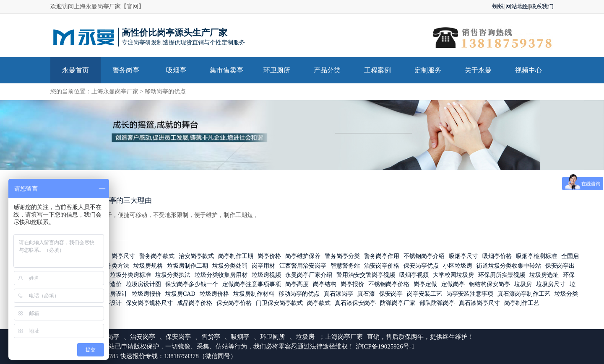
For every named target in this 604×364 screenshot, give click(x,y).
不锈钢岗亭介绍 (424, 257)
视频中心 (528, 70)
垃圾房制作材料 (254, 294)
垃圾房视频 (266, 275)
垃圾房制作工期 (187, 266)
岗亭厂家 (350, 337)
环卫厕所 (277, 70)
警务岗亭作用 (382, 257)
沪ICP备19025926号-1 (385, 346)
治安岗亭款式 (196, 257)
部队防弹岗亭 (437, 303)
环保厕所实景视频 (502, 275)
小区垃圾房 (458, 266)
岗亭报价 (352, 285)
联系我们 (542, 6)
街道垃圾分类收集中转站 (509, 266)
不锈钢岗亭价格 (389, 285)
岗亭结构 (325, 285)
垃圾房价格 (214, 294)
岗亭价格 (269, 257)
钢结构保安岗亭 (489, 285)
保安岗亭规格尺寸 (149, 303)
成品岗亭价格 (195, 303)
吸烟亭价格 (497, 257)
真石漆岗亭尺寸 (479, 303)
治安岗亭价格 (382, 266)
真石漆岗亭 (338, 294)
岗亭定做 (425, 285)
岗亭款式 (319, 303)
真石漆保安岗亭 (355, 303)
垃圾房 (523, 285)
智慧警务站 (345, 266)
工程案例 (377, 70)
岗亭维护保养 (303, 257)
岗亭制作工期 (236, 257)
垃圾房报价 (146, 294)
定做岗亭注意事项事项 (252, 285)
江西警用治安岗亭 (303, 266)
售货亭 (211, 337)
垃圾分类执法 (173, 275)
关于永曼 (478, 70)
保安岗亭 (391, 294)
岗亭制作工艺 (522, 303)
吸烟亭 (176, 70)
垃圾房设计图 (143, 285)
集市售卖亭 (226, 70)
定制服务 (428, 70)
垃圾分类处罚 (230, 266)
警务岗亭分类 (342, 257)
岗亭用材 (263, 266)
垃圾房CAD (180, 294)
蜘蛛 (498, 6)
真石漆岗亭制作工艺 (524, 294)
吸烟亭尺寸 (463, 257)
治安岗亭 (143, 337)
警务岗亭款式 (157, 257)
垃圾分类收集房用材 (221, 275)
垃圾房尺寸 (551, 285)
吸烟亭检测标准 (536, 257)
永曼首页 (75, 70)
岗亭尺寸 (123, 257)
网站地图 (517, 6)
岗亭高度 (297, 285)
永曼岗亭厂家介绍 (309, 275)
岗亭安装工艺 (424, 294)
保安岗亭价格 (234, 303)
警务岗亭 (126, 70)
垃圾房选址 (544, 275)
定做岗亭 (453, 285)
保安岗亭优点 (421, 266)
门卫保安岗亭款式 (279, 303)
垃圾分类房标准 (130, 275)
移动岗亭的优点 (165, 92)
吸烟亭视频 (414, 275)
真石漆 (366, 294)
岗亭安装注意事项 (470, 294)
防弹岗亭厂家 (398, 303)
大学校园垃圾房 (453, 275)
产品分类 (327, 70)
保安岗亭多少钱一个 (192, 285)
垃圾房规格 (148, 266)
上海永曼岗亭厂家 (115, 92)
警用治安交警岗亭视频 (366, 275)
